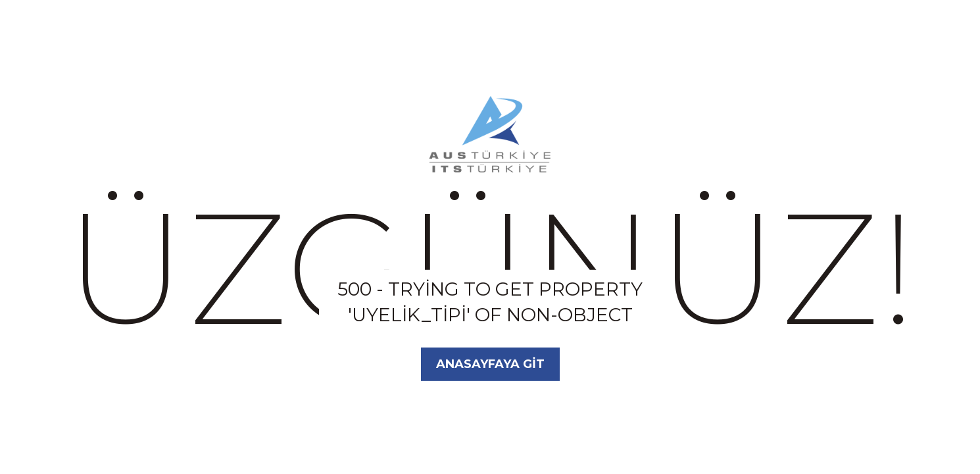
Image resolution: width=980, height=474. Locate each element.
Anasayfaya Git (490, 364)
